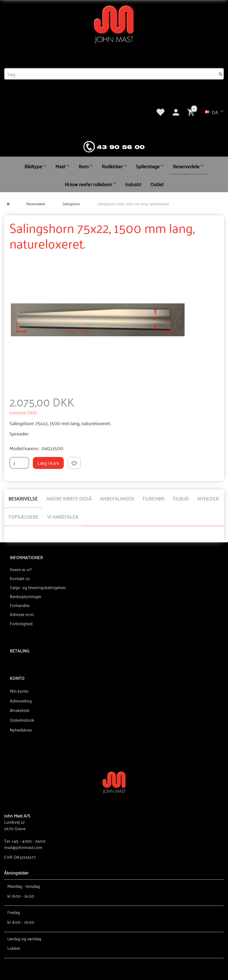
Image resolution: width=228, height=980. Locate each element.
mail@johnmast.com (23, 847)
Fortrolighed (21, 623)
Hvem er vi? (21, 569)
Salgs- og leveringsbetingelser (38, 587)
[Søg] (221, 74)
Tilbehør (153, 498)
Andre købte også (69, 498)
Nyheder (208, 498)
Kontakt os (20, 578)
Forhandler (20, 605)
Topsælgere (23, 517)
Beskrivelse (23, 498)
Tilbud (181, 498)
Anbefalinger (117, 498)
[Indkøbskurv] (192, 111)
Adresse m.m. (22, 614)
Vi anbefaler (63, 517)
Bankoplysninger (26, 596)
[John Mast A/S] (114, 782)
